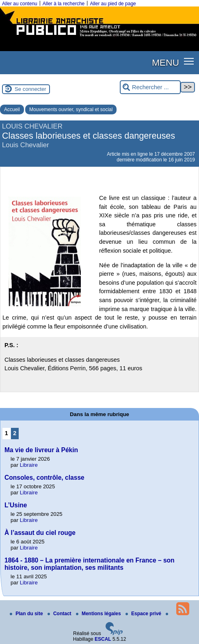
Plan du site (27, 614)
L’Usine (16, 505)
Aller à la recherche (64, 4)
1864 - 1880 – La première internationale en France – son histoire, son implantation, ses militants (90, 564)
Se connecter (30, 89)
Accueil (12, 109)
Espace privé (144, 614)
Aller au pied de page (113, 4)
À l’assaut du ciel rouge (40, 533)
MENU (165, 62)
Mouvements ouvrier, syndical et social (71, 109)
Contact (60, 614)
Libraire (29, 465)
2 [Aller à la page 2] (15, 433)
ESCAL (103, 639)
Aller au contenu (20, 4)
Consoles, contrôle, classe (44, 478)
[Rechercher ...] (150, 87)
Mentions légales (99, 614)
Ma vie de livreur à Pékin (41, 450)
